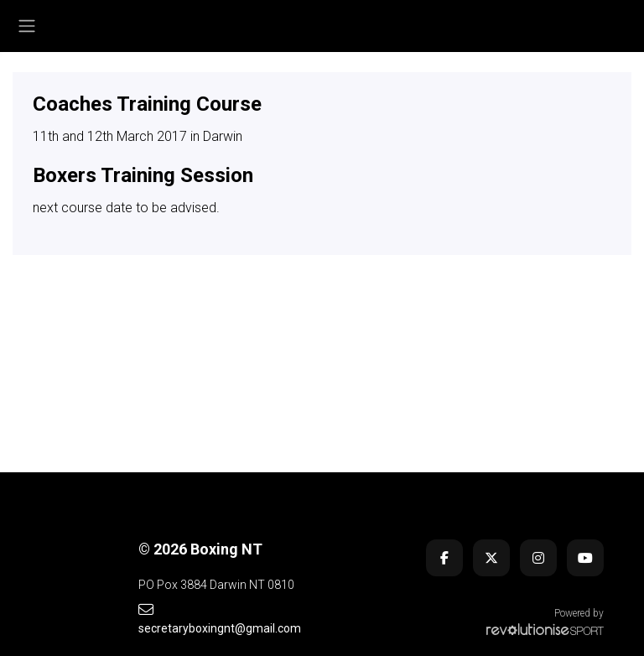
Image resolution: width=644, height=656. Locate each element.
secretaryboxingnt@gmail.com (220, 619)
